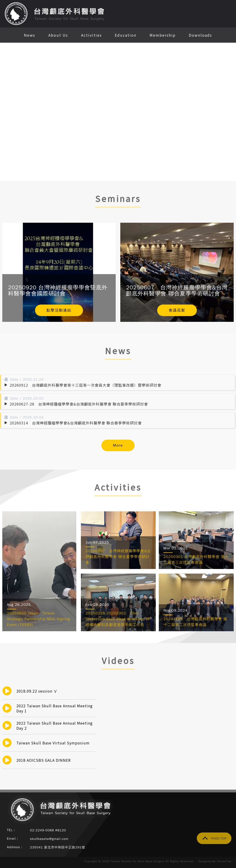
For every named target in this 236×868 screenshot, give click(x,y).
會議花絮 (177, 310)
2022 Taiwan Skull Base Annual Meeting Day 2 (55, 726)
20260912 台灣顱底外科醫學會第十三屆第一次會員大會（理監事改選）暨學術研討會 (86, 385)
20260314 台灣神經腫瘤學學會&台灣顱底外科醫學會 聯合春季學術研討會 (76, 423)
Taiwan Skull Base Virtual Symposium (53, 743)
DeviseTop (224, 861)
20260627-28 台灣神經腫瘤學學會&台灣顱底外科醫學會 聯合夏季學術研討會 (79, 404)
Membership (163, 35)
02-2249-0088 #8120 (48, 830)
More (118, 445)
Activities (91, 35)
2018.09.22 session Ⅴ (37, 691)
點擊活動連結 (59, 310)
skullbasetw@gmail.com (49, 839)
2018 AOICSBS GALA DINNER (44, 760)
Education (126, 35)
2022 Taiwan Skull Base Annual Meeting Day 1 (55, 708)
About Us (58, 35)
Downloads (200, 35)
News (30, 35)
